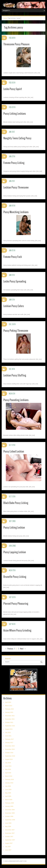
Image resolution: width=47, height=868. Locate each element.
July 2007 (8, 847)
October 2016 (9, 753)
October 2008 (9, 816)
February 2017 (9, 739)
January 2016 (9, 783)
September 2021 (10, 726)
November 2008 (10, 813)
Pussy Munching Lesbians (16, 212)
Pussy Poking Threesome (16, 331)
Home (5, 18)
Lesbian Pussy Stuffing (15, 375)
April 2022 (8, 702)
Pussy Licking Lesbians (15, 114)
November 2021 (10, 719)
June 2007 (8, 850)
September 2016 (10, 756)
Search (8, 659)
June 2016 (8, 766)
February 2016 (9, 780)
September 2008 (10, 820)
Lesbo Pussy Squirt (13, 89)
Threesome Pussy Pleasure (16, 44)
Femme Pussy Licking (14, 163)
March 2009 (9, 800)
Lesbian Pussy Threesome (16, 187)
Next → (23, 649)
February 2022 (9, 709)
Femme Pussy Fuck (13, 257)
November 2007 (10, 833)
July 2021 (8, 733)
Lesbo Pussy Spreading (15, 281)
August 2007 (9, 843)
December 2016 (10, 746)
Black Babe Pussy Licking (16, 503)
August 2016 (9, 759)
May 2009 (8, 793)
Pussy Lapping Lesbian (15, 552)
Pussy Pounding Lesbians (16, 400)
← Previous (9, 649)
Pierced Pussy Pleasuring (16, 604)
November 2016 (10, 749)
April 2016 (8, 773)
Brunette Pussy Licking (15, 577)
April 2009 (8, 796)
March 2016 (9, 776)
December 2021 (10, 716)
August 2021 (9, 729)
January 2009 (9, 806)
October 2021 (9, 722)
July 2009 (8, 786)
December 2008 (10, 810)
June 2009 (8, 790)
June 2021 (8, 736)
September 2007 (10, 840)
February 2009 (9, 803)
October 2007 (9, 837)
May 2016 (8, 769)
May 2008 (8, 826)
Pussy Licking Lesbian (14, 528)
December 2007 (10, 830)
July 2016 (8, 763)
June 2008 (8, 823)
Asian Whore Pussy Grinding (17, 630)
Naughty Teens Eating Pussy (17, 138)
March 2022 (9, 706)
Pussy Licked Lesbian (14, 451)
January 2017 (9, 743)
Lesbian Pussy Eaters (14, 306)
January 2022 (9, 712)
